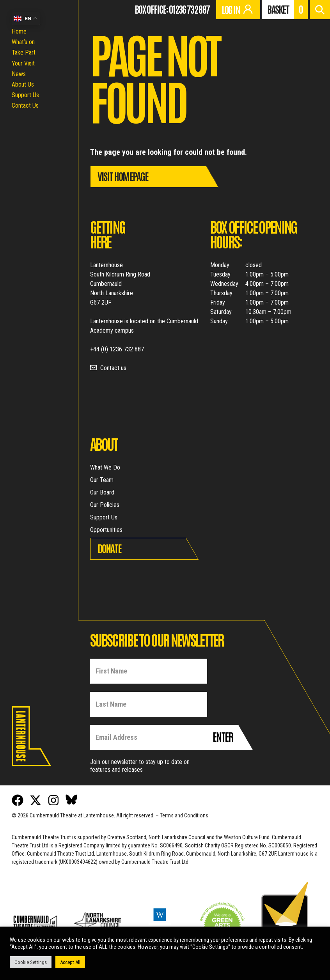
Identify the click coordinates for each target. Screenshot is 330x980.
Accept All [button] (70, 962)
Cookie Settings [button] (31, 962)
